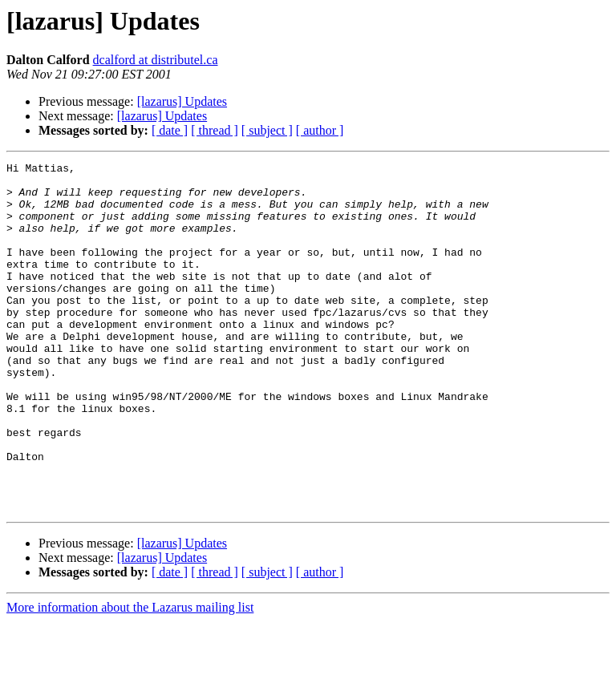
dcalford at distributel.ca (156, 60)
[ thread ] (215, 130)
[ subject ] (267, 130)
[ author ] (320, 130)
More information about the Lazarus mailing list (130, 677)
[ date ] (170, 130)
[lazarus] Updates (182, 101)
